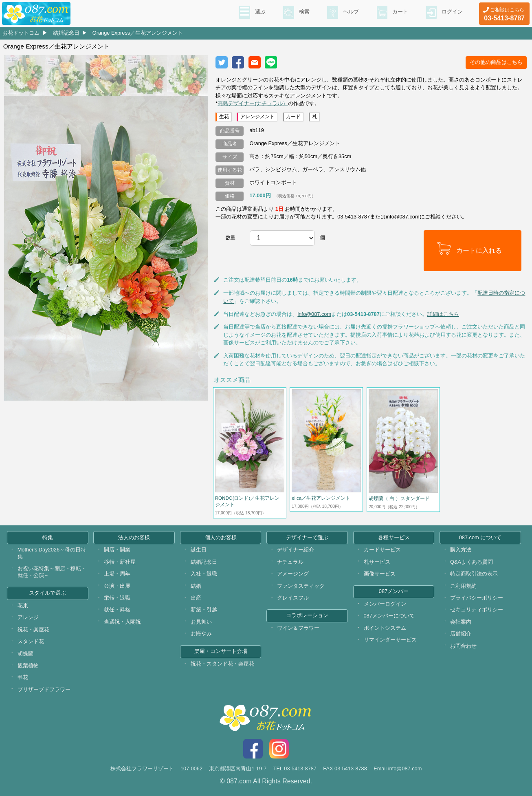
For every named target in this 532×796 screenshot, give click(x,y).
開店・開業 (117, 550)
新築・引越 (204, 610)
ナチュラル (290, 562)
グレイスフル (293, 598)
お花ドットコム (21, 33)
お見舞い (201, 622)
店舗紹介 (461, 634)
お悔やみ (201, 634)
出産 (196, 598)
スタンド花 (31, 641)
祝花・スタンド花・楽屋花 (222, 664)
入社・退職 (204, 574)
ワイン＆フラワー (298, 628)
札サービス (377, 562)
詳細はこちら (443, 314)
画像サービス (380, 574)
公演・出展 (117, 586)
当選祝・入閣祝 (122, 622)
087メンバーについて (389, 616)
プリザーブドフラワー (44, 689)
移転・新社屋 (120, 562)
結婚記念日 (66, 33)
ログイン (451, 13)
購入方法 (461, 550)
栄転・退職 (117, 598)
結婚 (196, 586)
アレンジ (28, 617)
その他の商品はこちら (496, 62)
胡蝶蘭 (25, 654)
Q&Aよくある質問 (472, 562)
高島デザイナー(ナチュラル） (253, 103)
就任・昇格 (117, 610)
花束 (23, 605)
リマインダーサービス (390, 640)
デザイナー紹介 (296, 550)
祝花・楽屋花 (33, 630)
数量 (231, 238)
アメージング (293, 574)
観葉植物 (28, 665)
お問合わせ (463, 646)
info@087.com (314, 314)
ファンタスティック (301, 586)
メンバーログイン (385, 604)
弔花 (23, 677)
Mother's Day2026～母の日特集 (52, 553)
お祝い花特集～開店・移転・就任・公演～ (52, 572)
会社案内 (461, 622)
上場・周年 (117, 574)
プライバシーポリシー (477, 598)
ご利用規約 (463, 586)
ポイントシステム (385, 628)
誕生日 (199, 550)
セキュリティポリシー (477, 610)
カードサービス (382, 550)
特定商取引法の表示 (474, 574)
